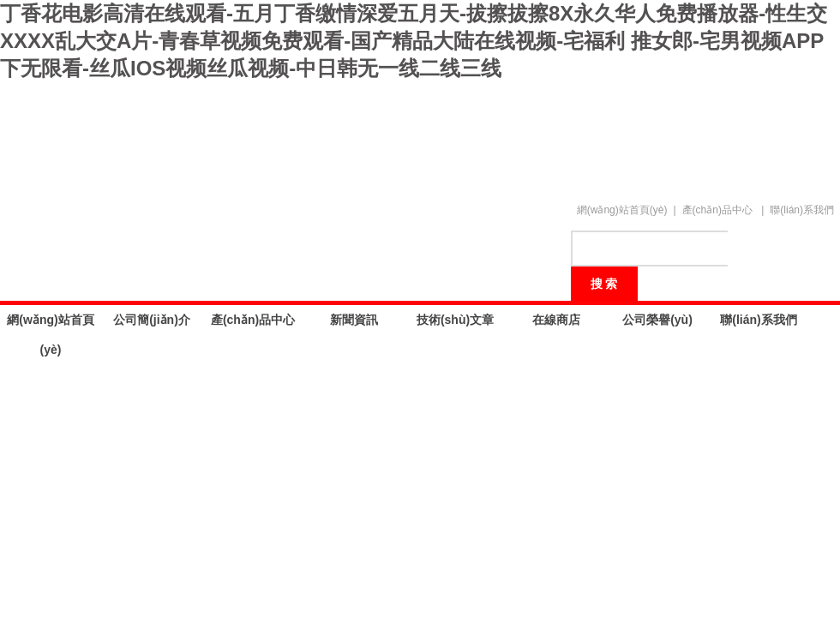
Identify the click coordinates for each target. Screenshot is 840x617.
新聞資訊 (354, 320)
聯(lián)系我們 (802, 210)
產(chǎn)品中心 (717, 210)
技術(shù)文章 (455, 320)
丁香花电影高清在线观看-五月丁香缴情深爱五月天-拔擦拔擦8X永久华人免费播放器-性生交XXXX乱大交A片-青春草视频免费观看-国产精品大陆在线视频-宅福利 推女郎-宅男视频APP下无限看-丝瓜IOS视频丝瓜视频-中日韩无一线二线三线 (414, 41)
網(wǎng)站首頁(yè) (622, 210)
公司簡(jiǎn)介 (152, 320)
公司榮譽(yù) (657, 320)
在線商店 (556, 320)
